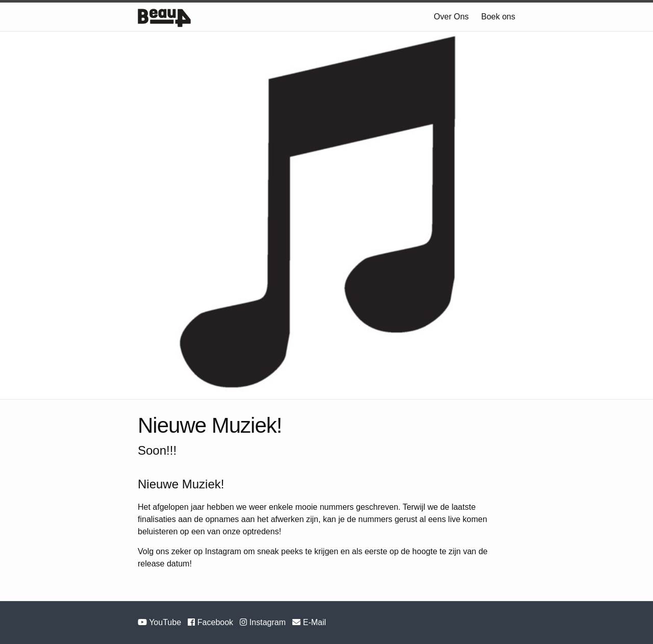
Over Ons (451, 17)
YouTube (160, 622)
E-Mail (309, 622)
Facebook (211, 622)
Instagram (264, 622)
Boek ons (498, 17)
